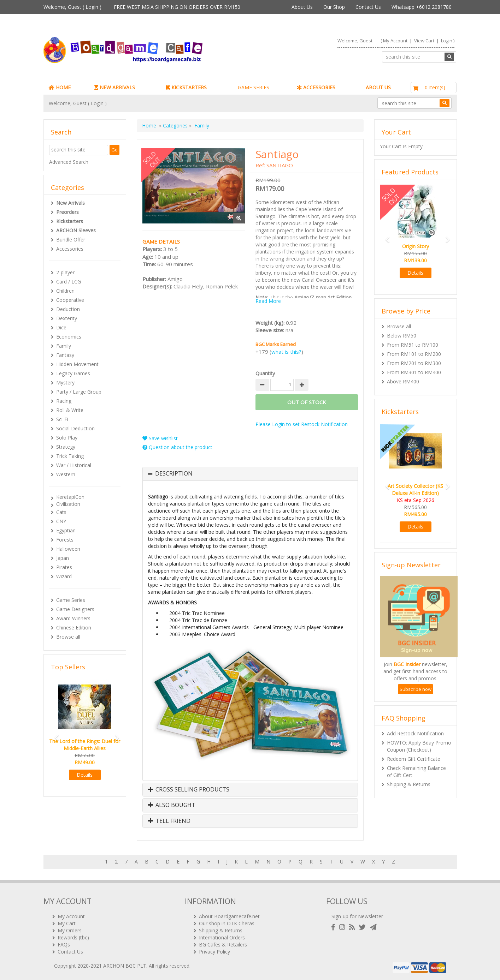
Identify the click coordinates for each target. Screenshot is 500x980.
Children (65, 291)
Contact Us (368, 7)
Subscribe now (416, 689)
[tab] (250, 474)
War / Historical (74, 465)
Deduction (68, 309)
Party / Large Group (79, 392)
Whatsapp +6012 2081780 (422, 7)
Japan (63, 558)
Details (85, 775)
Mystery (65, 383)
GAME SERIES (254, 87)
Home (149, 126)
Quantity (265, 373)
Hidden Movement (77, 364)
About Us (302, 7)
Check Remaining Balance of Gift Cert (416, 772)
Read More (268, 301)
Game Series (71, 600)
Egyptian (66, 530)
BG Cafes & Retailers (223, 945)
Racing (64, 401)
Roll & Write (70, 410)
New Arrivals (70, 203)
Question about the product (177, 447)
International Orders (222, 937)
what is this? (286, 352)
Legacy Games (73, 373)
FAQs (64, 945)
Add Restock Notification (415, 733)
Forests (65, 540)
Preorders (67, 212)
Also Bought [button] (172, 805)
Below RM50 (402, 336)
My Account (395, 41)
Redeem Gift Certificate (414, 759)
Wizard (64, 576)
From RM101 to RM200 (414, 354)
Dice (61, 327)
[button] (54, 734)
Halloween (68, 549)
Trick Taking (70, 456)
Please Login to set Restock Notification (302, 424)
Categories (175, 126)
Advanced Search (69, 162)
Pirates (64, 567)
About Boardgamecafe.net (229, 916)
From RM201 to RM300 (414, 363)
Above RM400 (403, 381)
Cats (61, 512)
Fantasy (65, 355)
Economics (69, 337)
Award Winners (73, 618)
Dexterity (67, 318)
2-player (65, 272)
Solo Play (67, 438)
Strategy (66, 447)
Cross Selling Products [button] (189, 790)
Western (66, 474)
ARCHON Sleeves (76, 230)
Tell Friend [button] (169, 821)
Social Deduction (75, 428)
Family (64, 346)
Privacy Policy (214, 952)
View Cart (424, 41)
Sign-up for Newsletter (357, 916)
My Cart (67, 923)
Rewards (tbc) (73, 937)
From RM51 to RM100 (413, 345)
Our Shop (334, 7)
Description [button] (174, 474)
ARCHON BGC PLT (125, 966)
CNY (61, 521)
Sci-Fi (62, 419)
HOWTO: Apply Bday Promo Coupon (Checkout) (419, 746)
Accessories (70, 249)
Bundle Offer (71, 240)
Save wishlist (160, 438)
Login (92, 7)
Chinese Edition (74, 628)
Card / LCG (69, 282)
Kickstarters (70, 221)
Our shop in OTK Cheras (227, 923)
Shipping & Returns (409, 784)
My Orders (70, 930)
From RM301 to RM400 (414, 372)
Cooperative (70, 300)
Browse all (68, 637)
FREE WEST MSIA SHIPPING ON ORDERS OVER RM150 (177, 7)
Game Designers (75, 609)
